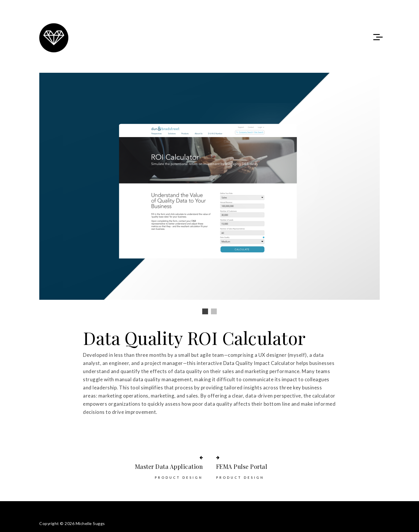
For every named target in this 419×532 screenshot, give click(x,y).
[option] (210, 186)
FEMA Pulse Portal (242, 466)
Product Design (179, 477)
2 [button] (214, 311)
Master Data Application (169, 466)
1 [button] (205, 311)
